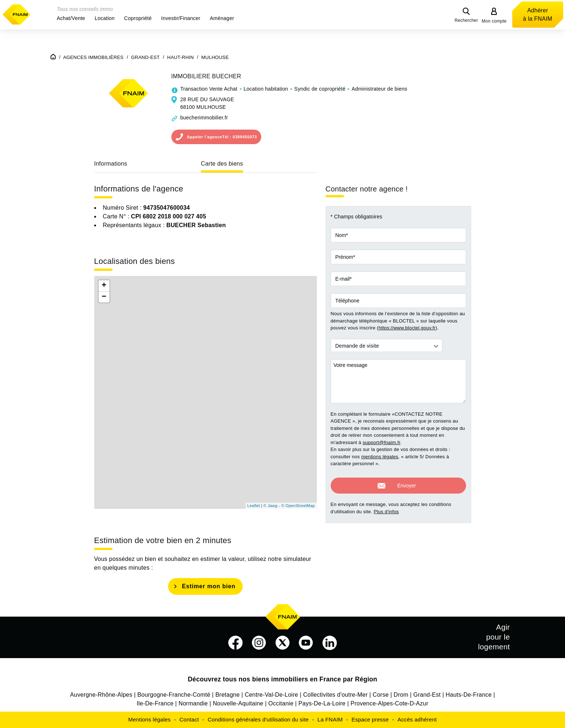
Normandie (193, 703)
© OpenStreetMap (298, 506)
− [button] (104, 297)
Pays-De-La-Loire (322, 703)
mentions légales (380, 457)
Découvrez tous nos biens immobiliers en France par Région (282, 679)
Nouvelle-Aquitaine (238, 703)
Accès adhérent (417, 719)
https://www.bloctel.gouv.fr (407, 328)
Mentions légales (150, 719)
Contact (189, 719)
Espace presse (370, 719)
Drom (401, 695)
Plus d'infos (386, 508)
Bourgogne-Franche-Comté (174, 695)
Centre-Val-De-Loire (272, 695)
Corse (381, 695)
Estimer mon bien (209, 586)
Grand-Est (427, 695)
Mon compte (494, 21)
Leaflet (254, 506)
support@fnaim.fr (381, 442)
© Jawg (270, 506)
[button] (71, 18)
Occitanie (281, 703)
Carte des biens (222, 164)
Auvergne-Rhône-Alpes (101, 695)
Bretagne (228, 695)
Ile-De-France (155, 703)
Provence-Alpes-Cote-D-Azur (390, 703)
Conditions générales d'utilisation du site (258, 719)
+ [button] (104, 286)
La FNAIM (330, 719)
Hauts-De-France (469, 695)
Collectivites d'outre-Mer (335, 695)
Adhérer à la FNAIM (538, 15)
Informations (111, 164)
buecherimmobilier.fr (204, 118)
